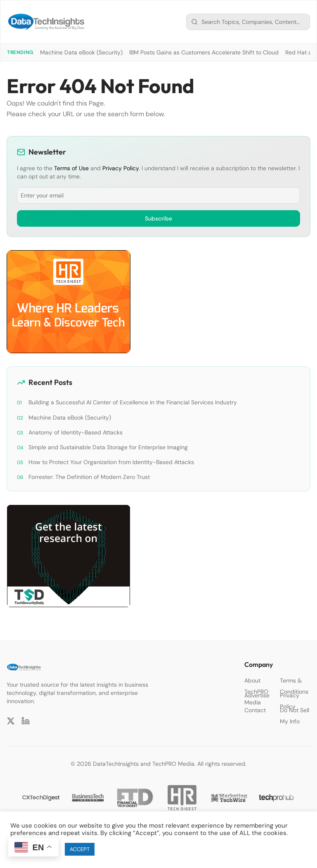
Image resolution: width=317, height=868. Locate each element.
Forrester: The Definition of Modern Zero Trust (89, 477)
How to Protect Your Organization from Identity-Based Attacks (111, 462)
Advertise (257, 695)
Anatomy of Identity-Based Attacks (76, 432)
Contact (255, 710)
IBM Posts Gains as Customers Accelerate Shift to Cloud (204, 52)
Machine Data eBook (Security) (81, 52)
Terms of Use (71, 168)
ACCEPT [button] (80, 849)
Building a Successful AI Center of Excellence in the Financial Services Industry (133, 402)
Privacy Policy (121, 168)
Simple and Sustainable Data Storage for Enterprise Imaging (108, 447)
